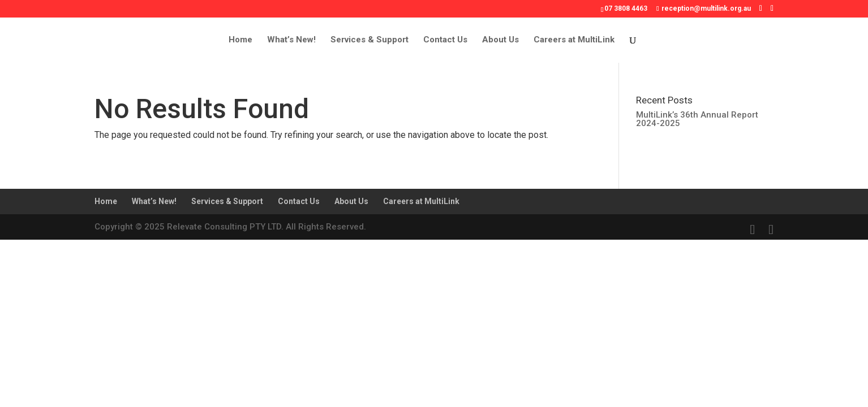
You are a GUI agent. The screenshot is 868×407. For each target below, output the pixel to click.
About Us (500, 40)
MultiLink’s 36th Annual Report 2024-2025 (697, 119)
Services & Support (369, 40)
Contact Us (445, 40)
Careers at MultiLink (574, 40)
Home (240, 40)
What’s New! (291, 40)
